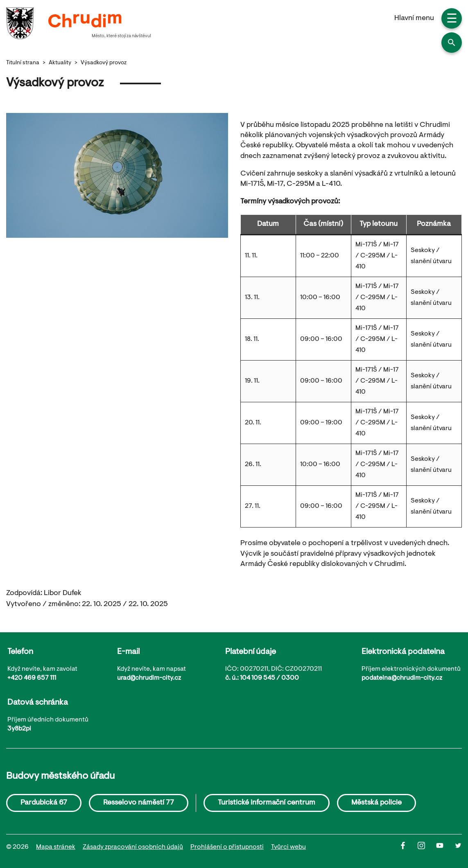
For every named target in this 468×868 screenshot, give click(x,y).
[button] (452, 43)
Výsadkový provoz (104, 63)
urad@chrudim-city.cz (149, 678)
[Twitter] (458, 848)
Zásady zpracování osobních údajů (133, 847)
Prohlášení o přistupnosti (227, 847)
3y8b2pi (19, 729)
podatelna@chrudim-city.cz (402, 678)
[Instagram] (427, 848)
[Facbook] (408, 848)
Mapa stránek (56, 847)
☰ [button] (452, 20)
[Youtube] (445, 848)
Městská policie (376, 803)
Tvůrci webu (288, 847)
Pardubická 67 (44, 803)
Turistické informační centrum (267, 803)
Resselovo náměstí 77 (139, 803)
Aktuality (60, 63)
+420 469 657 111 (32, 678)
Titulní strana (23, 63)
